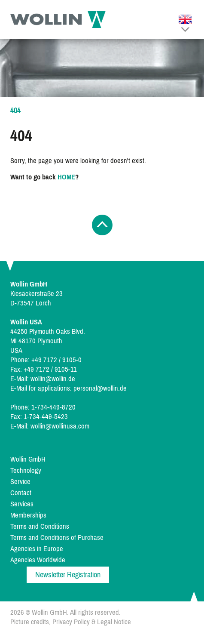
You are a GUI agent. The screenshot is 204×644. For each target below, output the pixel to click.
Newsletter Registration (68, 575)
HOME (66, 177)
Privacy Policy (71, 622)
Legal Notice (114, 622)
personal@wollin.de (100, 388)
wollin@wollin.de (53, 379)
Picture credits (30, 622)
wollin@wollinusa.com (60, 426)
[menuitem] (102, 459)
